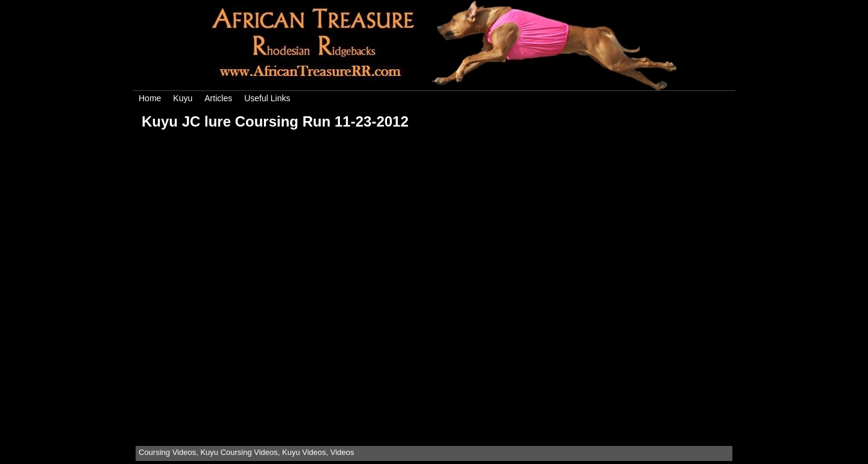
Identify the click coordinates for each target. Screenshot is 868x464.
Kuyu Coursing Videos (239, 452)
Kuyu (183, 98)
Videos (342, 452)
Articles (218, 98)
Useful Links (267, 98)
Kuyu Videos (304, 452)
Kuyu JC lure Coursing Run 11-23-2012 (275, 121)
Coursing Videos (167, 452)
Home (150, 98)
